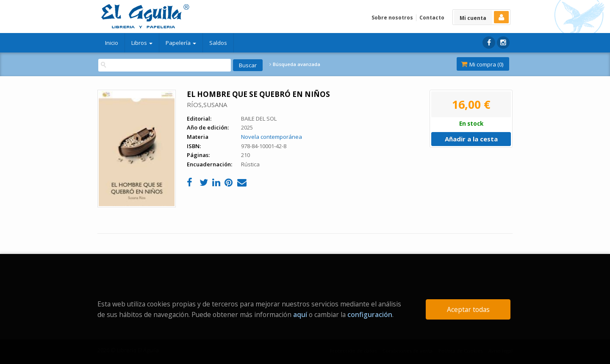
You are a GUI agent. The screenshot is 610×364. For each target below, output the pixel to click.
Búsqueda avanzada (295, 64)
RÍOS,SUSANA (207, 105)
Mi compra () (482, 64)
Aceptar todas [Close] (468, 309)
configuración (370, 314)
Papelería (181, 43)
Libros (142, 43)
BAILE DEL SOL (259, 119)
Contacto (432, 18)
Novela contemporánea (272, 137)
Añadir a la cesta (471, 139)
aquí (300, 314)
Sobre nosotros (392, 18)
